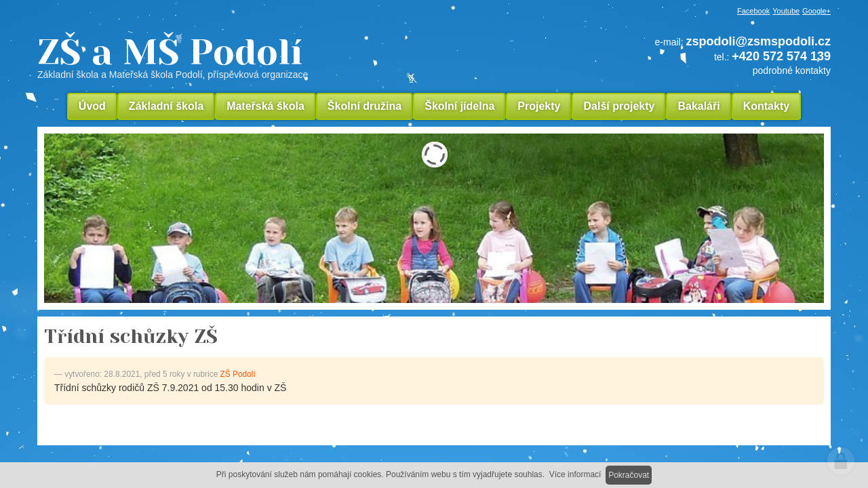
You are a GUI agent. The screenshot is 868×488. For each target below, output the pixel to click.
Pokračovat (629, 475)
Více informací (575, 474)
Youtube (786, 11)
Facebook (753, 11)
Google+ (816, 11)
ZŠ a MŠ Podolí (264, 57)
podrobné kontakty (792, 70)
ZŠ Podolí (238, 374)
